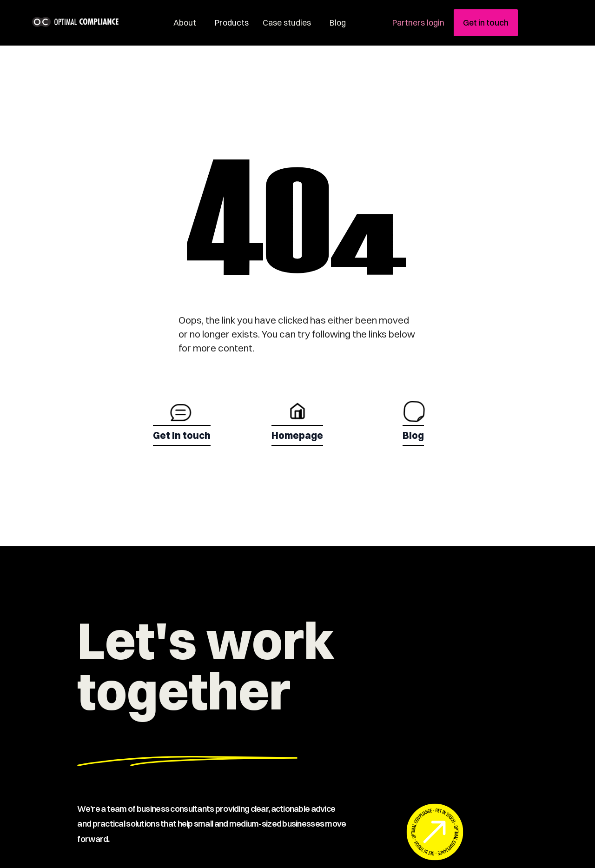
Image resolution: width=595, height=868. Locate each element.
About (185, 23)
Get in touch (486, 23)
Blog (338, 23)
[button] (229, 23)
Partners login (418, 23)
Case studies (287, 23)
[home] (92, 22)
